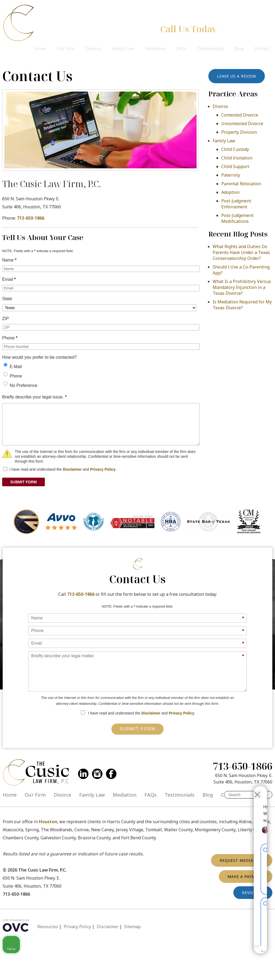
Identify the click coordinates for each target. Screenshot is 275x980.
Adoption (230, 192)
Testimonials (211, 49)
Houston (48, 822)
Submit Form (137, 729)
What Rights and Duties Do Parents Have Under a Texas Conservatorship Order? (241, 252)
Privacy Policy (103, 469)
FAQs (182, 49)
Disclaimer (72, 469)
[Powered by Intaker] (229, 950)
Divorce (93, 49)
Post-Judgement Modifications (237, 218)
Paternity (231, 175)
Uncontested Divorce (242, 124)
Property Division (239, 132)
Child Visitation (237, 158)
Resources (48, 927)
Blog (239, 49)
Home (40, 49)
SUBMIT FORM (23, 482)
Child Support (235, 166)
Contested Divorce (240, 115)
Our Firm (66, 49)
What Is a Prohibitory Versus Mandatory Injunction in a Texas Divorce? (242, 287)
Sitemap (132, 927)
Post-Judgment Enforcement (236, 204)
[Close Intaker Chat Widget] (257, 790)
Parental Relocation (241, 184)
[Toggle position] (246, 790)
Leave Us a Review (237, 76)
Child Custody (235, 149)
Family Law (123, 49)
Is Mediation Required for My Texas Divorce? (242, 305)
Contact (262, 49)
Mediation (155, 49)
